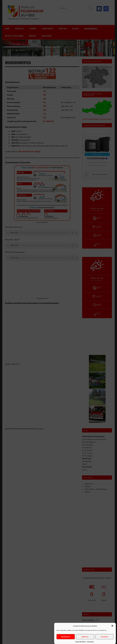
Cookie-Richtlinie (80, 641)
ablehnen (85, 637)
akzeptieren (66, 637)
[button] (112, 626)
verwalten (104, 637)
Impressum (90, 641)
